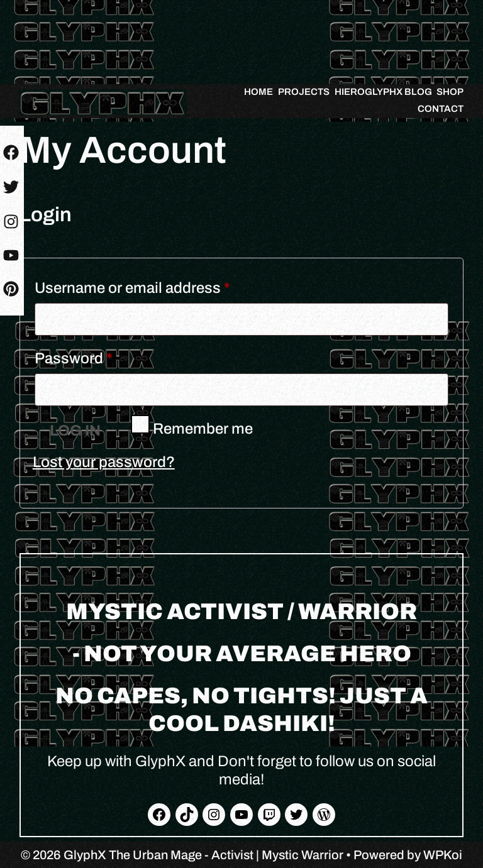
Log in (75, 431)
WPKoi (443, 855)
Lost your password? (104, 462)
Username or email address (163, 284)
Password (104, 355)
